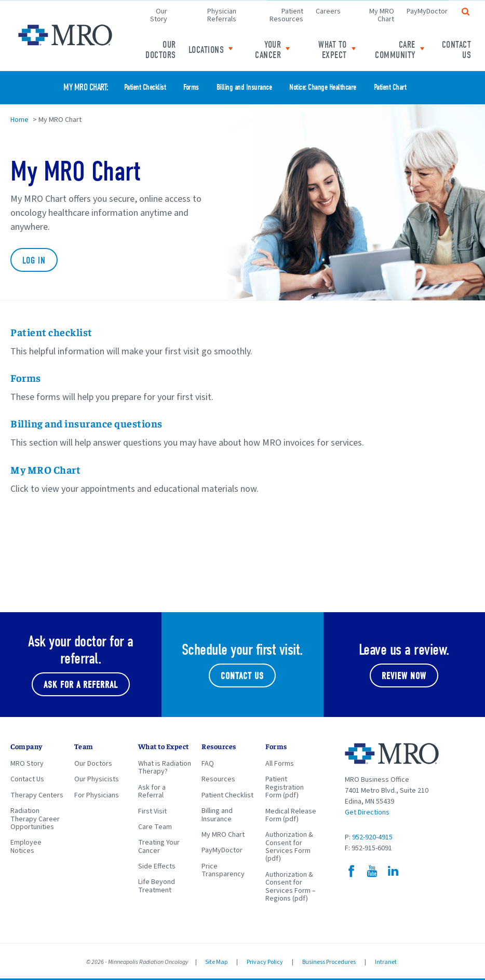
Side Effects (157, 866)
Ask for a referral (81, 685)
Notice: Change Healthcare (323, 87)
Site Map (216, 962)
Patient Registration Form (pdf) (285, 787)
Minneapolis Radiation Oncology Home (65, 35)
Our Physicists (97, 779)
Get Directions (367, 812)
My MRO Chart (382, 15)
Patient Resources (286, 15)
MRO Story (27, 764)
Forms (191, 87)
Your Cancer (268, 50)
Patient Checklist (145, 87)
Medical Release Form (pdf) (291, 815)
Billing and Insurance (244, 87)
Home (19, 120)
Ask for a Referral (152, 791)
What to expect (333, 50)
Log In (34, 261)
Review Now (404, 676)
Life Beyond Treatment (157, 886)
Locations (206, 50)
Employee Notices (26, 846)
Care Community (395, 50)
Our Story (159, 15)
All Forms (280, 764)
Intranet (386, 962)
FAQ (208, 764)
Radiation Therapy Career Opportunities (35, 819)
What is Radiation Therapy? (165, 768)
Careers (328, 11)
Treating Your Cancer (159, 846)
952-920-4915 (372, 837)
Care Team (155, 827)
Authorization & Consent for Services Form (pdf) (289, 847)
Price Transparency (223, 870)
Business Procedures (329, 962)
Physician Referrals (222, 15)
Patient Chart (390, 87)
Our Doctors (161, 50)
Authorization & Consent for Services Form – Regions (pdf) (291, 887)
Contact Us (457, 50)
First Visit (152, 811)
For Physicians (97, 795)
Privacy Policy (265, 962)
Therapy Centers (37, 795)
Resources (218, 779)
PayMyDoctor (427, 11)
